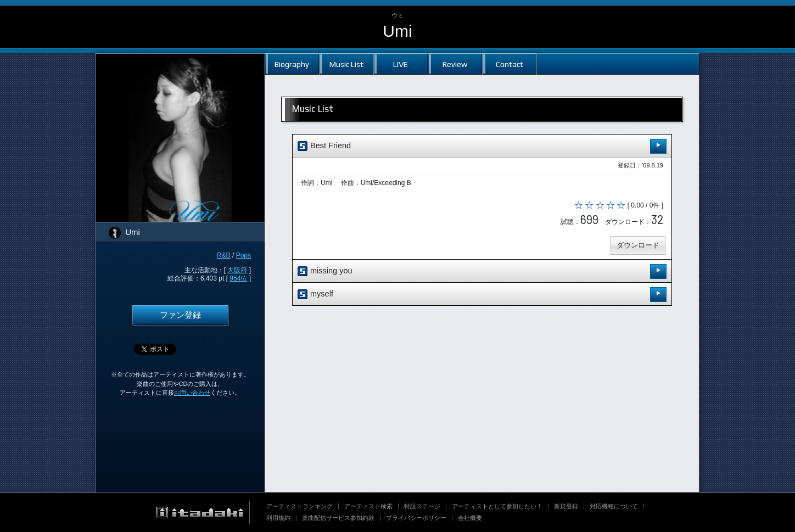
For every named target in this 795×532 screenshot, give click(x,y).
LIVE (401, 64)
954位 (238, 278)
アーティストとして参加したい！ (497, 506)
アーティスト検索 (368, 506)
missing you (482, 271)
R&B (224, 255)
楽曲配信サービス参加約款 (338, 518)
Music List (346, 64)
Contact (510, 64)
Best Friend (482, 146)
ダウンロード (638, 245)
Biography (292, 64)
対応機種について (614, 506)
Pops (243, 255)
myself (482, 295)
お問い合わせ (192, 393)
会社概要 (470, 518)
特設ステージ (422, 506)
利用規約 (278, 518)
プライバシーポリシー (416, 518)
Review (455, 64)
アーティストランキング (299, 506)
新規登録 (566, 506)
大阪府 (237, 270)
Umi (397, 31)
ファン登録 (180, 315)
